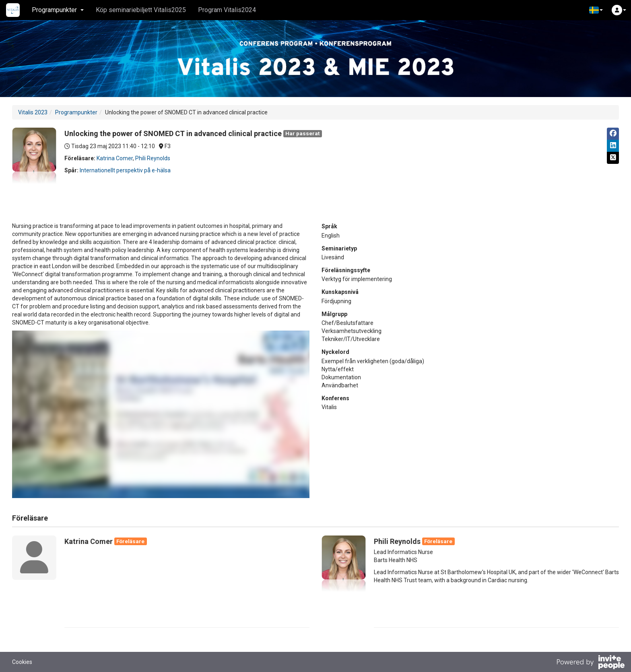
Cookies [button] (22, 662)
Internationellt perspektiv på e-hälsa (125, 170)
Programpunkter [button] (58, 10)
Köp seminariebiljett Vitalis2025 (141, 10)
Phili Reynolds (153, 158)
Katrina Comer (115, 158)
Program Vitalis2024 (227, 10)
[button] (596, 10)
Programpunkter (76, 112)
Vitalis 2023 (33, 112)
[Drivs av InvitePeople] (590, 663)
